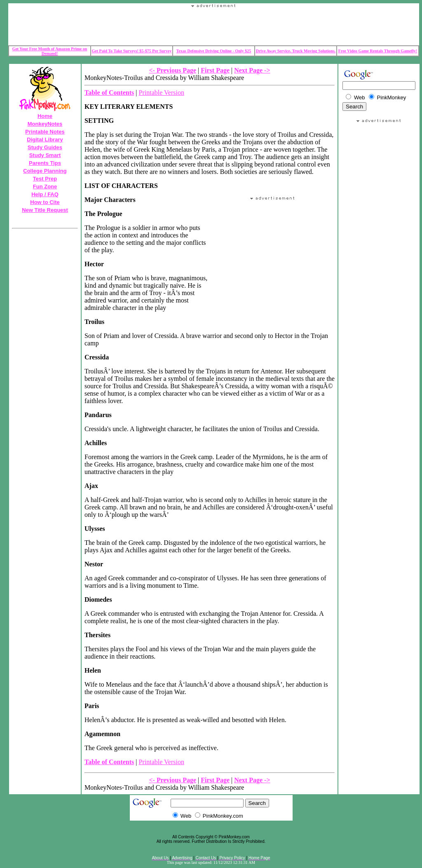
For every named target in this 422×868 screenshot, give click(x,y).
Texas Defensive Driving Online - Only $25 (214, 51)
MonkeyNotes (45, 124)
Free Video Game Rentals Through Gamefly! (378, 51)
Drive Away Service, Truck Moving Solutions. (296, 51)
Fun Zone (45, 187)
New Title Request (45, 210)
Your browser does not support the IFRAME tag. (214, 26)
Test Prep (45, 179)
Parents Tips (45, 163)
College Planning (45, 171)
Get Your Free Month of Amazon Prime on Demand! (50, 51)
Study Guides (45, 147)
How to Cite (45, 202)
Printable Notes (45, 132)
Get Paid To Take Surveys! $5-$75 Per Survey (132, 51)
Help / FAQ (45, 194)
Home (45, 116)
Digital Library (45, 140)
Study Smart (45, 155)
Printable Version (162, 93)
